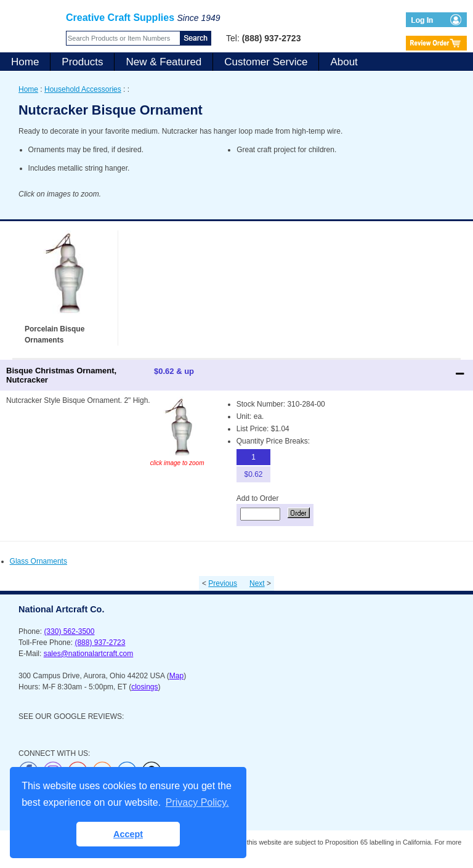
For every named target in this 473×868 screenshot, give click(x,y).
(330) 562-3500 (69, 631)
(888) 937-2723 (100, 643)
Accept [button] (128, 834)
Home (25, 62)
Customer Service (266, 62)
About (344, 62)
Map (176, 676)
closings (144, 687)
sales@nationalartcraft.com (89, 654)
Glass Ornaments (38, 561)
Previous (223, 583)
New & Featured (164, 62)
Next (257, 583)
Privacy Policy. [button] (197, 802)
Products (82, 62)
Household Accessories (83, 89)
